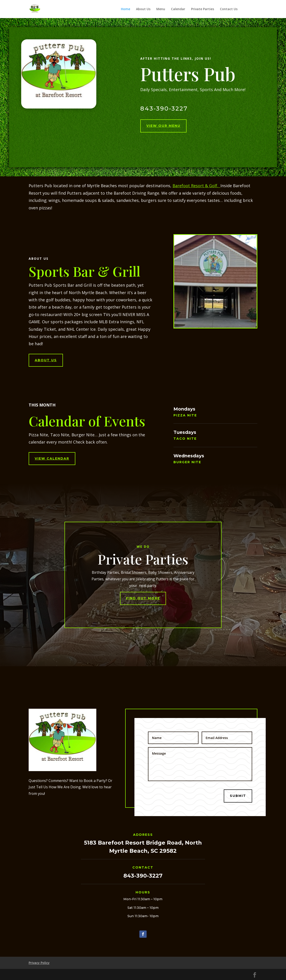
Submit (238, 796)
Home (126, 9)
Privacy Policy (39, 963)
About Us (143, 9)
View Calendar (52, 458)
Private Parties (203, 9)
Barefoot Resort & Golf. (196, 186)
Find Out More (143, 598)
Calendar (178, 9)
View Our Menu (163, 126)
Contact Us (229, 9)
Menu (161, 9)
